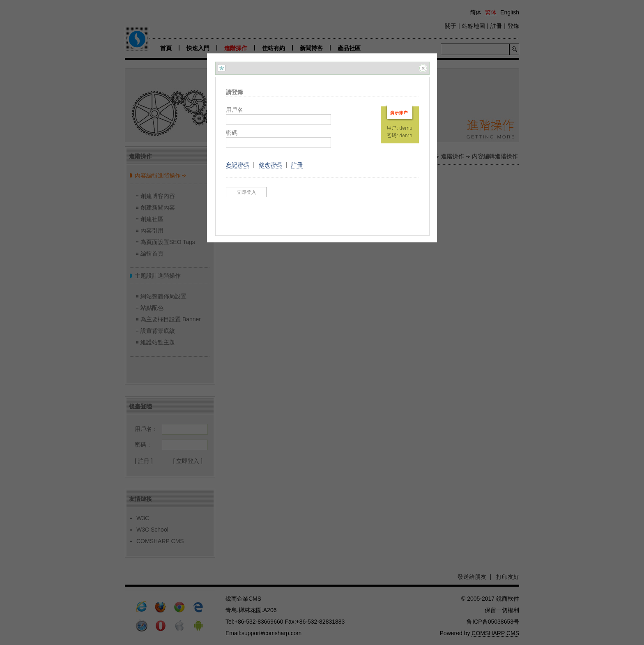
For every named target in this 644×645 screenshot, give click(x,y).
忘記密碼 (237, 165)
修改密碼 (270, 165)
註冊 (297, 165)
